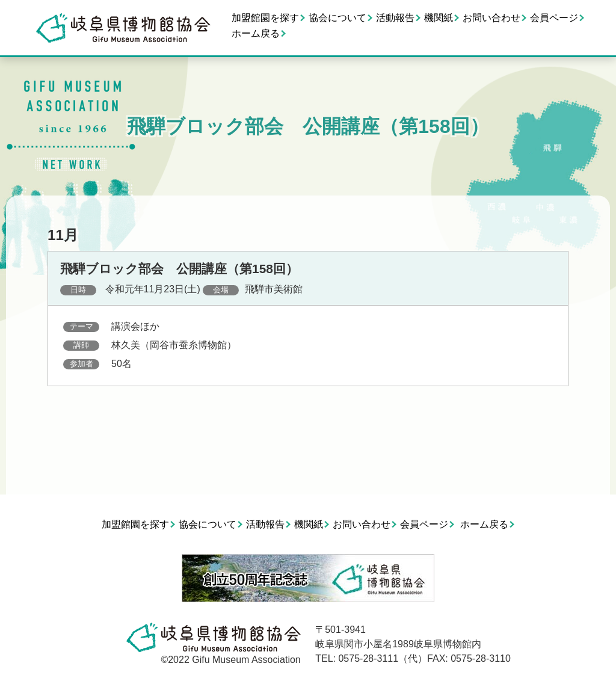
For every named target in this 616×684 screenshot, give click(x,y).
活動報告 (395, 18)
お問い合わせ (491, 18)
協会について (337, 18)
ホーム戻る (256, 33)
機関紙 (439, 18)
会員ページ (554, 18)
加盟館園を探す (265, 18)
